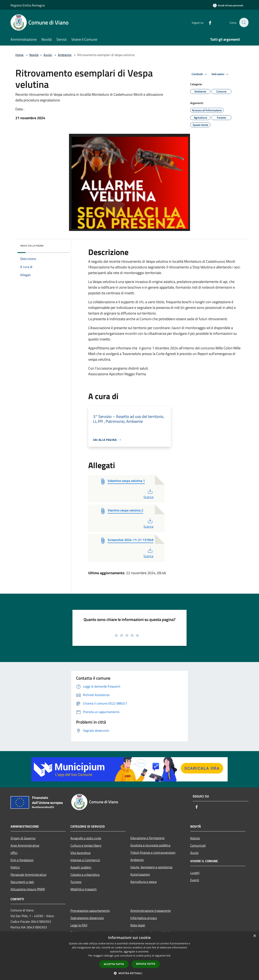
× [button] (254, 936)
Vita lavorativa (80, 853)
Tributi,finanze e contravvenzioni (153, 852)
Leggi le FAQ (79, 925)
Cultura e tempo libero (86, 845)
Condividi (200, 74)
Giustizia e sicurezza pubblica (150, 845)
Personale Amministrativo (28, 875)
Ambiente (65, 55)
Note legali (138, 925)
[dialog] (129, 956)
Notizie (195, 838)
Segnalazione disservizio (87, 918)
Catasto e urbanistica (85, 875)
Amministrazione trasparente (151, 911)
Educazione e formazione (147, 838)
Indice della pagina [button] (32, 246)
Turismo (76, 882)
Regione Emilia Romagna (28, 5)
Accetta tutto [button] (114, 964)
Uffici (14, 853)
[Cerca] (244, 22)
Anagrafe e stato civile (86, 838)
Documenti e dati (22, 882)
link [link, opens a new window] (168, 956)
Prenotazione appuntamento (90, 911)
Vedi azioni (221, 74)
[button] (129, 973)
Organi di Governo (23, 838)
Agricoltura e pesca (143, 882)
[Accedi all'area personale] (228, 5)
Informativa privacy (144, 918)
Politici (15, 867)
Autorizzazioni (140, 874)
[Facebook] (208, 22)
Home (19, 55)
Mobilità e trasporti (84, 889)
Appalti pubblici (81, 867)
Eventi (195, 880)
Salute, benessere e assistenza (151, 867)
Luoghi (195, 873)
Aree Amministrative (25, 845)
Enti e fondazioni (22, 860)
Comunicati (198, 845)
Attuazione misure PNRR (28, 889)
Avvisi (48, 55)
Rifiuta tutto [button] (146, 964)
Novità (34, 55)
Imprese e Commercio (85, 860)
